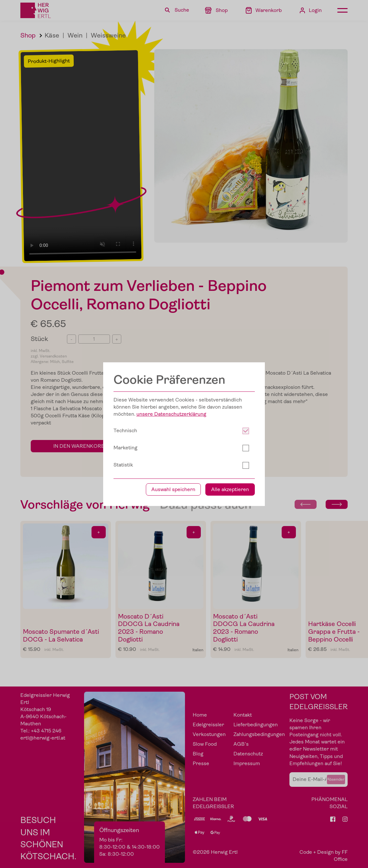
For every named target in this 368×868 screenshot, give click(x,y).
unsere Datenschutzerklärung (171, 414)
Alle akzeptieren (230, 489)
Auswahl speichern (173, 489)
